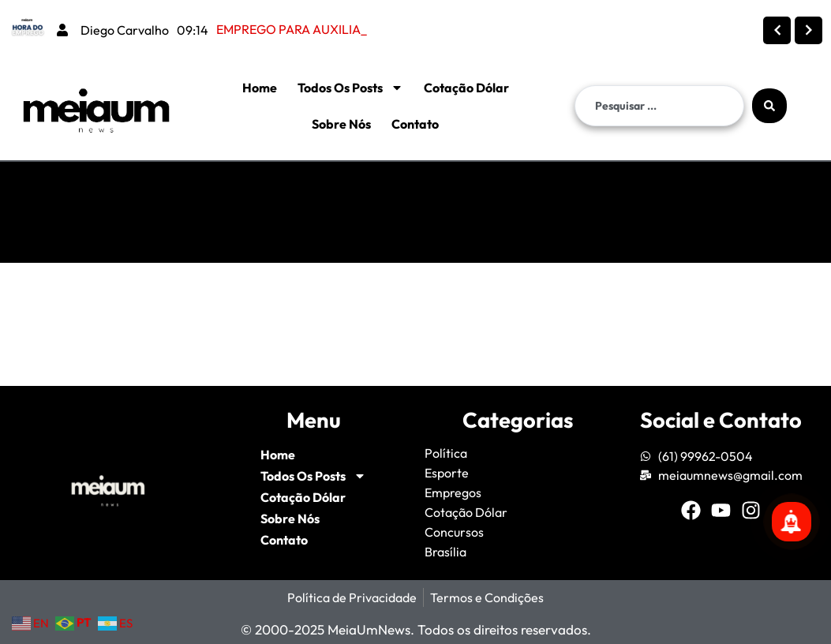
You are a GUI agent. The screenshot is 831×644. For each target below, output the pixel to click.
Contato (415, 124)
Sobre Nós (341, 124)
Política (446, 453)
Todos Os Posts (350, 88)
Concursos (454, 532)
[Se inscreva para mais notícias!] (792, 522)
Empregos (453, 492)
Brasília (445, 552)
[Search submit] (769, 106)
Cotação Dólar (466, 88)
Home (260, 88)
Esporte (447, 473)
